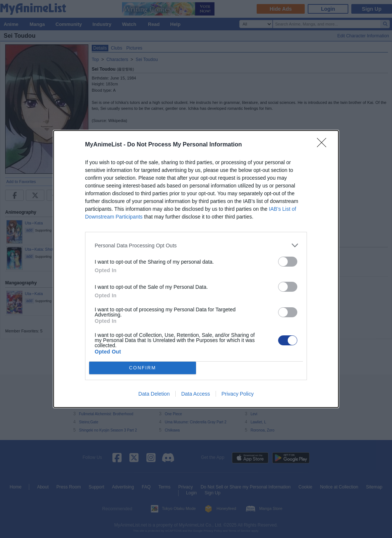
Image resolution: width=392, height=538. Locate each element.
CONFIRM (143, 368)
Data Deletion (154, 394)
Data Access (196, 394)
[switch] (288, 262)
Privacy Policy (238, 394)
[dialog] (196, 269)
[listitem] (196, 245)
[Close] (324, 145)
